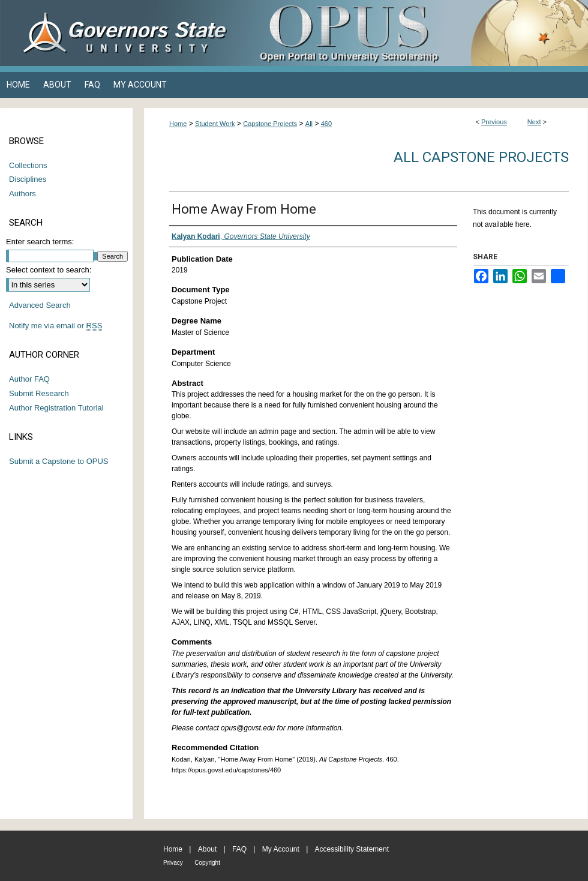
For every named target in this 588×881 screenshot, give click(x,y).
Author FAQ (29, 379)
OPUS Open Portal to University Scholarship (414, 33)
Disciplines (28, 179)
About (207, 849)
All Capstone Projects (481, 157)
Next (534, 122)
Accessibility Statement (352, 849)
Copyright (207, 863)
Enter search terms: (40, 242)
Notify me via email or (55, 326)
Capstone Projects (270, 124)
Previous (494, 122)
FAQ (239, 849)
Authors (22, 194)
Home (178, 124)
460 (326, 124)
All (309, 124)
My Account (281, 849)
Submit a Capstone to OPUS (58, 461)
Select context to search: (49, 270)
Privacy (173, 863)
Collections (28, 165)
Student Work (215, 124)
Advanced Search (40, 305)
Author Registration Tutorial (56, 408)
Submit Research (39, 393)
